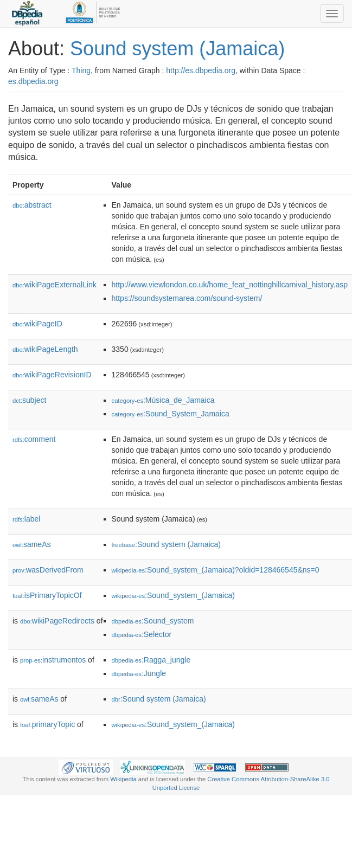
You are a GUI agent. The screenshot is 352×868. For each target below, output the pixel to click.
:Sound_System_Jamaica (171, 414)
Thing (81, 70)
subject (29, 400)
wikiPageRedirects (57, 621)
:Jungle (139, 673)
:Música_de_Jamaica (163, 400)
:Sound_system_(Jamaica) (173, 595)
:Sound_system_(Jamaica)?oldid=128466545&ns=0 (216, 570)
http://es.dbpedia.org (201, 70)
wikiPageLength (45, 349)
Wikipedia (123, 779)
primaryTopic (47, 724)
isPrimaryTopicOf (47, 595)
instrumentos (53, 660)
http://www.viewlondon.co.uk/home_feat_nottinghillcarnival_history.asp (230, 285)
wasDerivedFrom (48, 570)
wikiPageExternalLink (55, 285)
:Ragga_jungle (151, 660)
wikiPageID (37, 324)
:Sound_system (153, 621)
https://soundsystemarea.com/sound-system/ (187, 298)
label (26, 519)
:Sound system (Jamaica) (167, 544)
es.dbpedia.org (33, 81)
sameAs (31, 544)
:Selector (142, 634)
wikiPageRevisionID (52, 375)
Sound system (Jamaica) (177, 49)
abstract (32, 205)
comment (34, 439)
